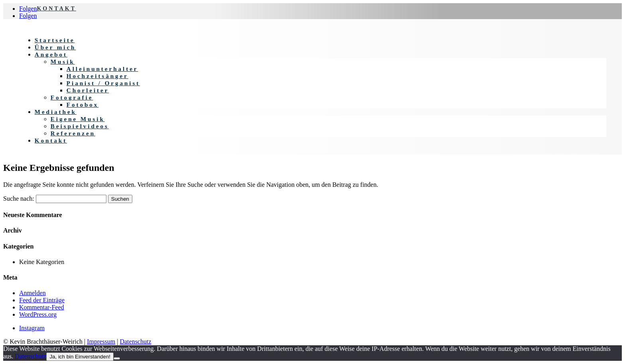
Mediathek (56, 112)
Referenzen (73, 133)
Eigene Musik (78, 119)
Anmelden (32, 293)
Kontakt (51, 141)
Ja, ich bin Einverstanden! (80, 357)
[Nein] (117, 358)
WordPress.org (38, 314)
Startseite (55, 40)
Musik (63, 62)
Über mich (55, 47)
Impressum (101, 341)
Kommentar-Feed (42, 307)
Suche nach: (19, 199)
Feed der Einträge (42, 300)
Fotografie (72, 98)
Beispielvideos (80, 126)
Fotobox (83, 105)
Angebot (51, 55)
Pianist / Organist (103, 83)
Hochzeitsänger (97, 76)
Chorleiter (88, 90)
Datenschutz (135, 341)
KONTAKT (56, 9)
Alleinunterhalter (102, 69)
